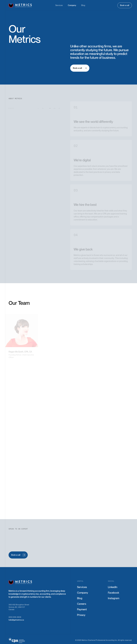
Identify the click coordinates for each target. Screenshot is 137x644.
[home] (20, 5)
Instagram (114, 598)
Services (59, 5)
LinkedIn (113, 587)
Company (72, 5)
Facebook (114, 593)
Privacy (81, 615)
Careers (82, 604)
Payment (82, 609)
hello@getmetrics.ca (16, 620)
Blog (83, 5)
